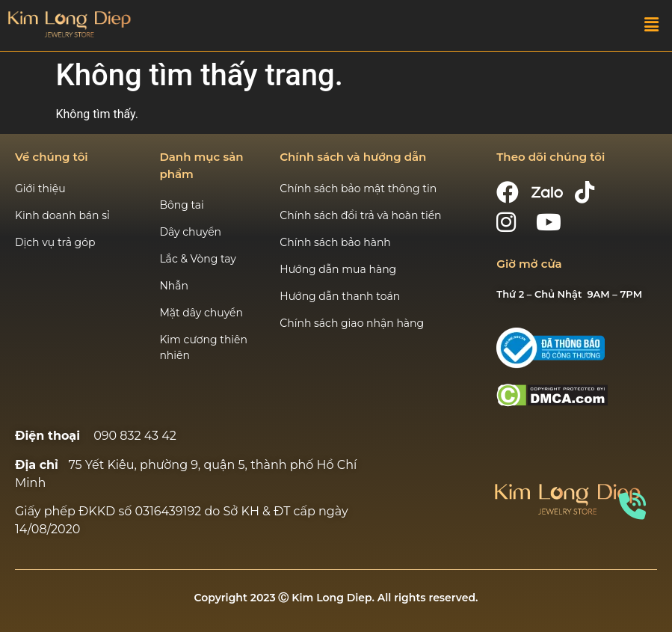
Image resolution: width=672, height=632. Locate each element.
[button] (652, 25)
